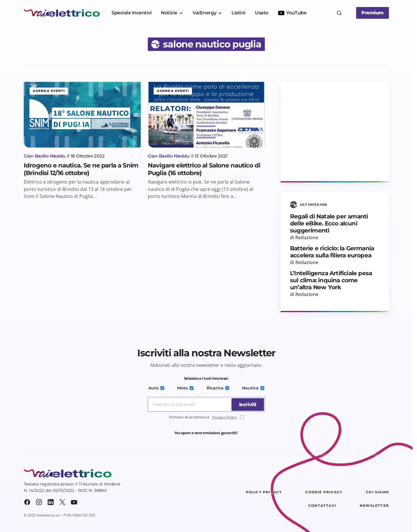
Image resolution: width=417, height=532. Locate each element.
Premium (373, 13)
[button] (339, 13)
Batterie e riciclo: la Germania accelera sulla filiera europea (332, 252)
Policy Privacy (264, 492)
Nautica (252, 388)
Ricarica (218, 388)
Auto (157, 388)
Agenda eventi (49, 91)
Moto (186, 388)
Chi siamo (377, 492)
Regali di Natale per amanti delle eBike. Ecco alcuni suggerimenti (329, 223)
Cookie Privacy (324, 492)
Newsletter (374, 506)
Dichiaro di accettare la (206, 417)
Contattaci (322, 506)
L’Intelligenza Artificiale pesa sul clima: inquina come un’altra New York (331, 280)
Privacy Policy (225, 417)
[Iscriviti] (247, 404)
